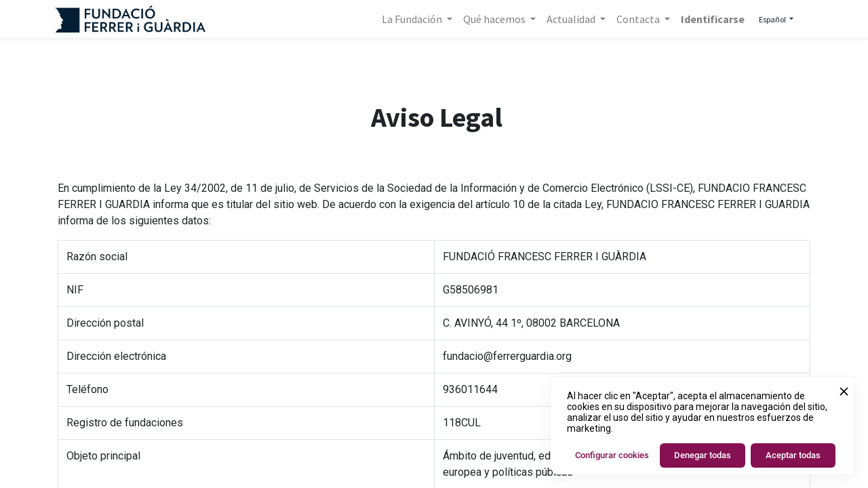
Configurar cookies (612, 455)
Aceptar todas (793, 455)
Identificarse (710, 19)
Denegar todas (703, 455)
